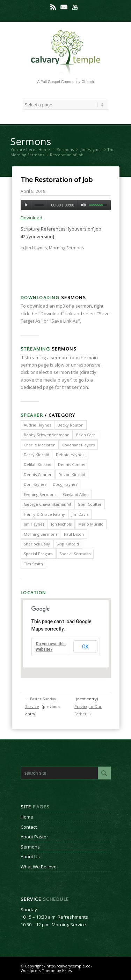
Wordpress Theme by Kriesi (47, 970)
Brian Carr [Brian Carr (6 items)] (86, 435)
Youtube (75, 7)
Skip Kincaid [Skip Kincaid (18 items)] (68, 544)
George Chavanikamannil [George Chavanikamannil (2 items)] (47, 504)
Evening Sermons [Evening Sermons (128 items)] (40, 494)
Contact (29, 827)
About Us (30, 857)
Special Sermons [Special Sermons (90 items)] (75, 554)
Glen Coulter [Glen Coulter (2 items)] (90, 504)
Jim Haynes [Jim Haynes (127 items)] (34, 524)
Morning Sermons (27, 155)
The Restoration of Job (57, 180)
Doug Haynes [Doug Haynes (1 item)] (65, 484)
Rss (53, 7)
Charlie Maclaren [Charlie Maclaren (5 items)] (40, 445)
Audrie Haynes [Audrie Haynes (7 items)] (37, 425)
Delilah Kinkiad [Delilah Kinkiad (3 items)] (38, 464)
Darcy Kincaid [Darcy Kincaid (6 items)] (37, 455)
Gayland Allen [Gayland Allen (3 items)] (76, 494)
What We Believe (39, 867)
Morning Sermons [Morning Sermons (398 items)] (41, 534)
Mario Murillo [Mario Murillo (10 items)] (91, 524)
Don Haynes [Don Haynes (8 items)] (35, 484)
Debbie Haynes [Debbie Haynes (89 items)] (70, 455)
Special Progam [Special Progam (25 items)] (38, 554)
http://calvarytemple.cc (68, 966)
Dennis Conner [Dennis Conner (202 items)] (72, 464)
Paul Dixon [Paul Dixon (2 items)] (74, 534)
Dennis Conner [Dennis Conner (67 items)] (38, 474)
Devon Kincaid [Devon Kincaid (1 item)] (72, 474)
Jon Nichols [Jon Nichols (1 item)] (61, 524)
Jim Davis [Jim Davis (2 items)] (80, 514)
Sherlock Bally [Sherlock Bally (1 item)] (37, 544)
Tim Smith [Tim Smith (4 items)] (33, 564)
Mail (64, 7)
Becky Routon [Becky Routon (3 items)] (71, 425)
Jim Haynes (91, 149)
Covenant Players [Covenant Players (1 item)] (78, 445)
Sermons (31, 141)
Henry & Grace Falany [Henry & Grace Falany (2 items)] (44, 514)
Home (44, 149)
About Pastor (34, 837)
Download (31, 218)
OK (85, 647)
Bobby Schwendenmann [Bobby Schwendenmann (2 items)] (47, 435)
